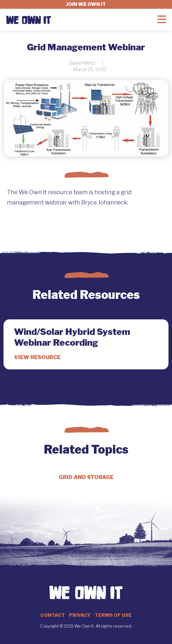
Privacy (80, 615)
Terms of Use (113, 615)
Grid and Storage (86, 477)
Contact (53, 615)
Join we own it (86, 4)
